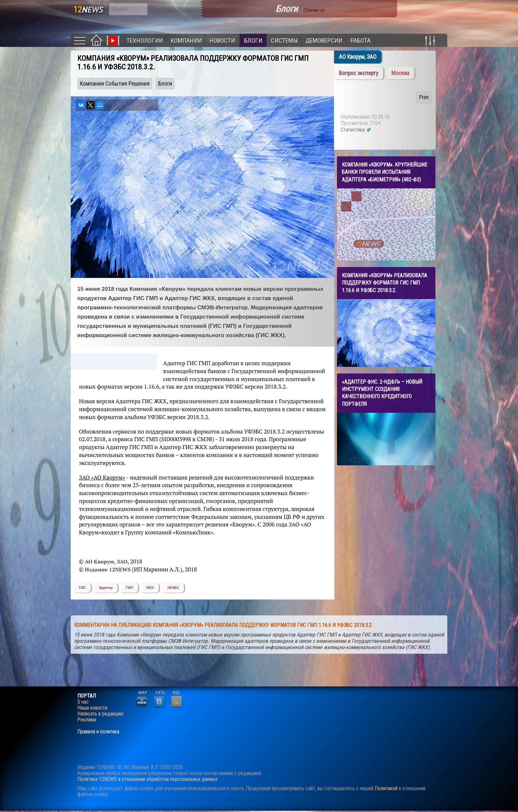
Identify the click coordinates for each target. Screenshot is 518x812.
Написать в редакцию (100, 714)
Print (424, 97)
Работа (361, 40)
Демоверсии (324, 40)
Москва (400, 73)
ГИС (82, 588)
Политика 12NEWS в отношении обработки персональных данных (147, 779)
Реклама (87, 720)
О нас (83, 702)
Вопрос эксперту (359, 73)
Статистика (356, 130)
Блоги (253, 40)
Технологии (145, 40)
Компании (186, 40)
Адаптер (106, 588)
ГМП (129, 588)
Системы (284, 40)
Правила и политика (98, 732)
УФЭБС (173, 588)
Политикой (386, 788)
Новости (222, 40)
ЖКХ (150, 588)
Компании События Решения (115, 84)
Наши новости (92, 708)
